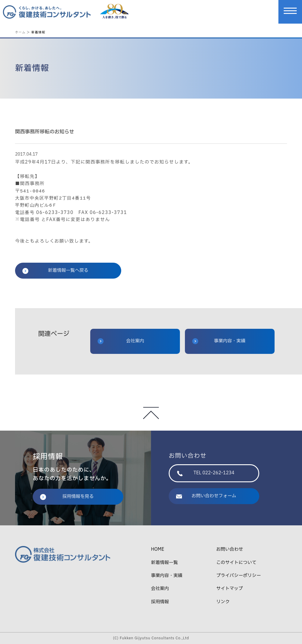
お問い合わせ (230, 549)
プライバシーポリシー (238, 576)
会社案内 (121, 341)
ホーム (20, 32)
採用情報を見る (67, 497)
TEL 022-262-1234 (206, 473)
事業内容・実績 (219, 341)
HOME (158, 549)
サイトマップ (229, 589)
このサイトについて (236, 563)
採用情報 (160, 602)
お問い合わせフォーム (206, 496)
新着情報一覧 (164, 563)
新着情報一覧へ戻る (55, 270)
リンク (223, 602)
